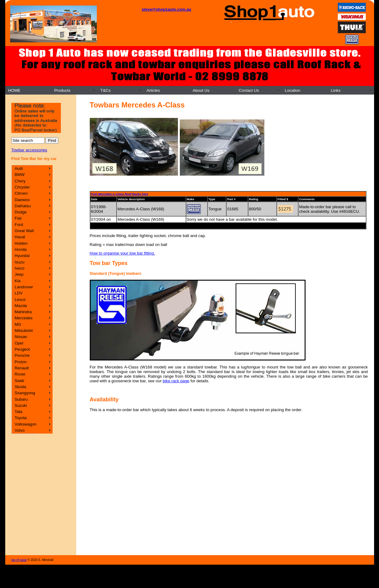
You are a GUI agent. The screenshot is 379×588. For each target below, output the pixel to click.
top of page (19, 560)
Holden (21, 243)
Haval (20, 237)
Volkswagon (25, 424)
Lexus (20, 300)
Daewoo (22, 200)
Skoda (20, 387)
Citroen (21, 193)
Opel (19, 343)
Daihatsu (23, 206)
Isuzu (19, 262)
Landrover (24, 287)
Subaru (21, 399)
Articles (153, 90)
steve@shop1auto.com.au (166, 9)
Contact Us (249, 90)
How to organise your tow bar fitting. (122, 253)
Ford (19, 225)
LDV (18, 293)
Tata (18, 412)
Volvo (20, 430)
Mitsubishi (24, 331)
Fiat (18, 218)
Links (336, 90)
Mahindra (23, 312)
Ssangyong (25, 393)
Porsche (22, 355)
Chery (20, 181)
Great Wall (24, 231)
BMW (20, 175)
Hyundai (22, 256)
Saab (19, 381)
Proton (20, 362)
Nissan (21, 337)
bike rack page (176, 381)
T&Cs (105, 90)
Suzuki (21, 405)
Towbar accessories (29, 150)
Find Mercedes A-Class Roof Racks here (120, 194)
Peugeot (22, 349)
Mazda (21, 306)
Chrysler (22, 187)
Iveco (19, 268)
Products (62, 90)
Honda (20, 249)
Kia (17, 281)
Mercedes (24, 318)
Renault (22, 368)
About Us (201, 90)
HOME (14, 90)
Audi (19, 168)
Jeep (19, 274)
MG (18, 324)
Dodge (20, 212)
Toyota (20, 418)
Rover (20, 374)
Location (292, 90)
